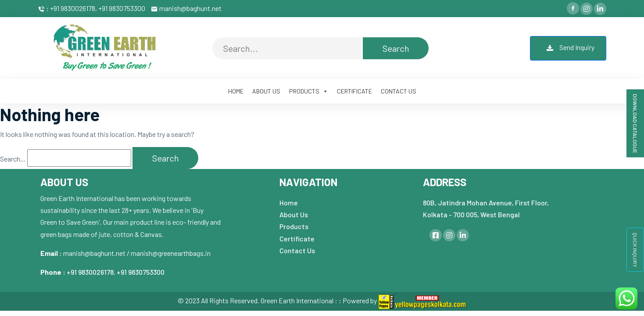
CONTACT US (399, 91)
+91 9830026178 (90, 272)
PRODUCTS (309, 91)
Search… (13, 159)
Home (289, 203)
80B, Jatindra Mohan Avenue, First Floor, (486, 203)
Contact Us (297, 250)
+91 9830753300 (141, 272)
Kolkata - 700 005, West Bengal (471, 214)
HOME (236, 91)
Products (294, 226)
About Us (294, 214)
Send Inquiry (568, 48)
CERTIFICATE (354, 91)
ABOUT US (266, 91)
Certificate (297, 239)
